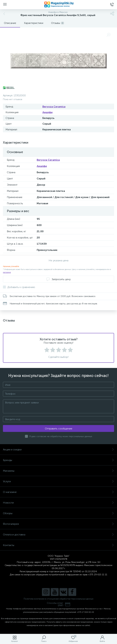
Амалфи (47, 112)
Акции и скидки (58, 449)
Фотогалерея (58, 524)
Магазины (58, 471)
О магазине (58, 492)
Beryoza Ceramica (54, 107)
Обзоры (58, 513)
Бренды (58, 460)
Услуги (58, 481)
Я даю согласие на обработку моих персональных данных (61, 436)
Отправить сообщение (59, 429)
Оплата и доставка (58, 535)
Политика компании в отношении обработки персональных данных (58, 599)
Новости (58, 503)
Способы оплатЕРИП (59, 604)
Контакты (58, 545)
